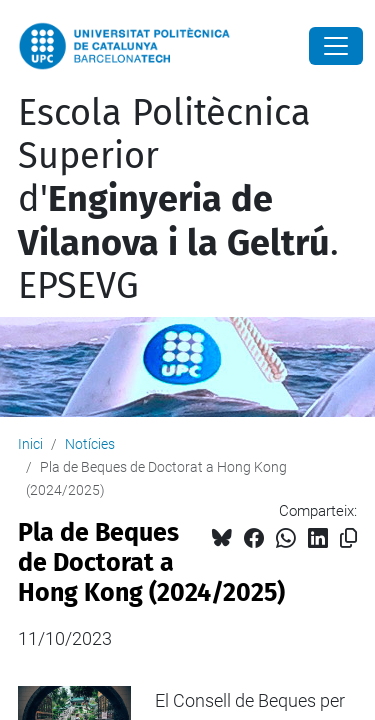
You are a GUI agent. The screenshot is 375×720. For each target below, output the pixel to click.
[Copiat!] (348, 538)
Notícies (90, 444)
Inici (30, 444)
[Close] (336, 46)
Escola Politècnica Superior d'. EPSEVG (178, 199)
